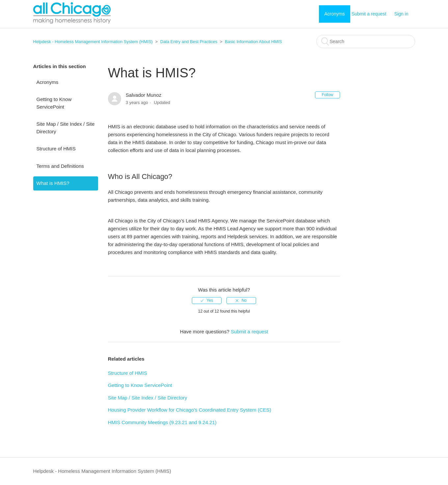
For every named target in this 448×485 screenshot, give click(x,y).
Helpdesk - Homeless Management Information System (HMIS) (93, 42)
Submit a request (369, 14)
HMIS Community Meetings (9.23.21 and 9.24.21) (162, 422)
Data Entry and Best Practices (189, 42)
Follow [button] (328, 95)
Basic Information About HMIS (253, 42)
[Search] (366, 41)
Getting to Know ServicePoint (54, 103)
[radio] (207, 301)
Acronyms (334, 14)
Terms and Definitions (60, 166)
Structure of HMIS (56, 149)
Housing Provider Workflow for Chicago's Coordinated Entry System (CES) (190, 410)
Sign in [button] (401, 14)
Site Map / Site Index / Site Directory (66, 128)
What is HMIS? (53, 183)
